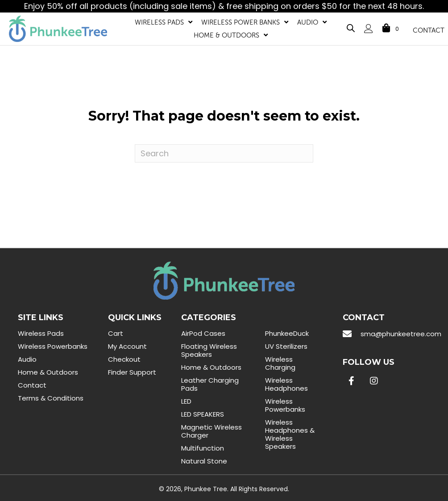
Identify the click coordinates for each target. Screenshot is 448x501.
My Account (127, 346)
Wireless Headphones (286, 384)
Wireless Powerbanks (53, 346)
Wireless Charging (280, 363)
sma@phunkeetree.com (401, 334)
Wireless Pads (41, 333)
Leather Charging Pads (210, 384)
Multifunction (203, 448)
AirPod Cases (203, 333)
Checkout (124, 359)
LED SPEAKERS (203, 414)
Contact (32, 385)
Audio (27, 359)
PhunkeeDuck (287, 333)
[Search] (224, 153)
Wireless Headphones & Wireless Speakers (290, 434)
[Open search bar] (351, 27)
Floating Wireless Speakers (209, 350)
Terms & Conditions (51, 398)
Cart (116, 333)
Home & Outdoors (48, 372)
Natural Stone (204, 461)
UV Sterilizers (286, 346)
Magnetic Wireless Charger (212, 431)
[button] (352, 381)
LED (186, 401)
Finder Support (132, 372)
